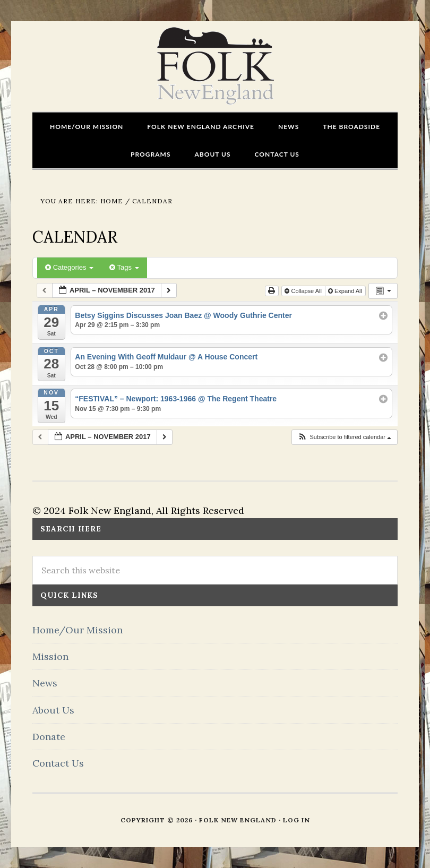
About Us (53, 710)
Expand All (346, 291)
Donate (49, 737)
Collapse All (304, 291)
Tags (124, 267)
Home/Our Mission (78, 630)
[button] (344, 437)
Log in (296, 820)
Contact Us (58, 763)
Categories (69, 267)
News (45, 683)
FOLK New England (215, 66)
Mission (50, 656)
